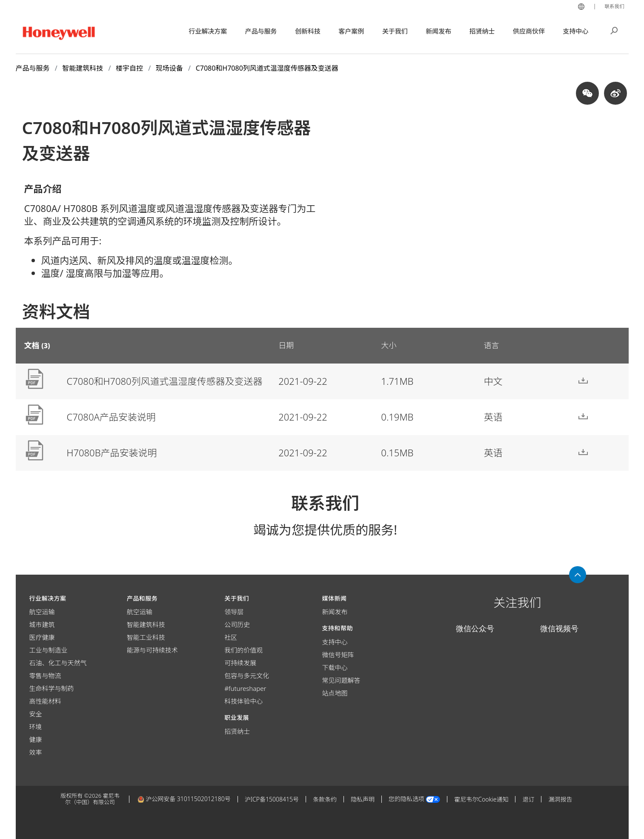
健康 (36, 739)
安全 (36, 714)
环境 (36, 727)
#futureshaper (245, 688)
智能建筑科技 (146, 624)
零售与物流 (45, 676)
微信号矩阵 (338, 655)
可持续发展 (240, 663)
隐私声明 (363, 799)
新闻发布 (335, 612)
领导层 (234, 612)
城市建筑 (42, 624)
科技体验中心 (243, 701)
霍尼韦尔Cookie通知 (481, 799)
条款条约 (325, 799)
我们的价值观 (243, 650)
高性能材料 (45, 701)
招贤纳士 (237, 731)
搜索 (614, 30)
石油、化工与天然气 (58, 663)
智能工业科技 (146, 637)
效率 (36, 752)
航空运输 (42, 612)
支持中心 (335, 642)
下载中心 (335, 667)
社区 (231, 637)
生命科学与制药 (52, 688)
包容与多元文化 (247, 676)
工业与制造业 (49, 650)
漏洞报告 (560, 799)
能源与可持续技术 (152, 650)
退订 (528, 799)
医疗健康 (42, 637)
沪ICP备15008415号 (272, 799)
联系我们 (613, 6)
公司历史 (237, 624)
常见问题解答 (341, 680)
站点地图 (335, 693)
